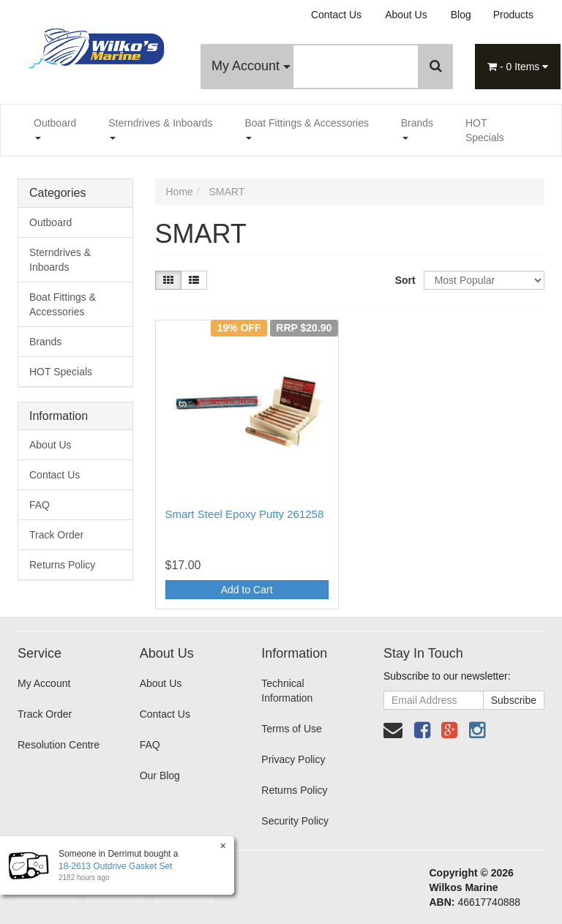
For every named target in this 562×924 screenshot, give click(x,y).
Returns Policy (62, 565)
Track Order (56, 535)
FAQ (40, 505)
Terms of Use (291, 729)
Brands (417, 128)
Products (513, 15)
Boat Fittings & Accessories (307, 128)
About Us (406, 15)
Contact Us (336, 15)
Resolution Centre (59, 745)
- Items (518, 67)
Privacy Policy (293, 759)
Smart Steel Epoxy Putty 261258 (245, 514)
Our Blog (160, 775)
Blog (461, 15)
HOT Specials (485, 130)
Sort (404, 280)
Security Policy (295, 821)
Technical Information (287, 691)
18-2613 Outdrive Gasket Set (115, 866)
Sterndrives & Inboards (160, 128)
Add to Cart (247, 590)
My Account (251, 66)
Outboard (55, 128)
